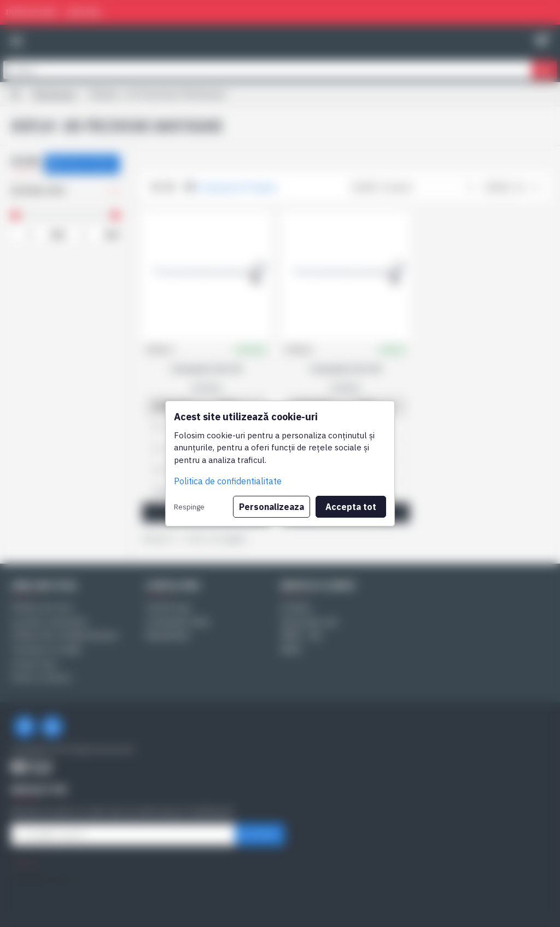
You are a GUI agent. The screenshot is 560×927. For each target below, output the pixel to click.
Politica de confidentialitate (228, 481)
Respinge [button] (189, 507)
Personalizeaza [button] (272, 507)
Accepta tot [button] (351, 507)
